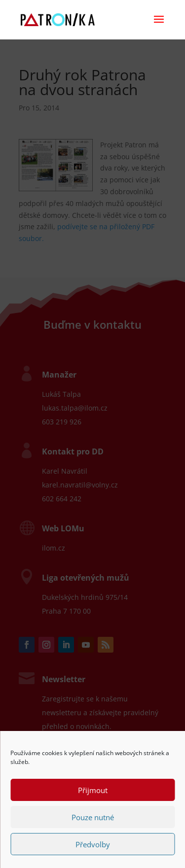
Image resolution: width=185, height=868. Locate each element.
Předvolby (93, 844)
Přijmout (93, 790)
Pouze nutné (93, 817)
